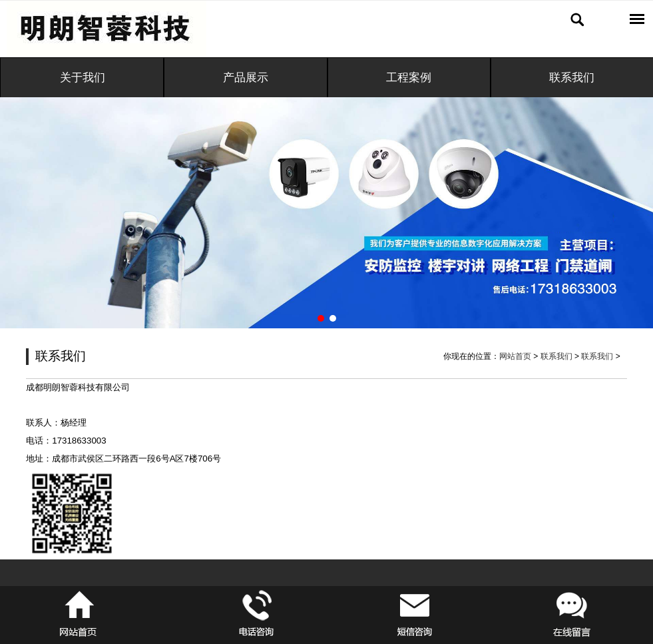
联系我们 (556, 356)
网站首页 (515, 356)
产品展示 (246, 78)
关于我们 (83, 78)
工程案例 (409, 78)
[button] (321, 318)
